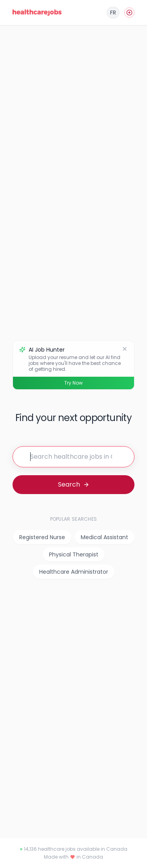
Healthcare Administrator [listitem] (74, 572)
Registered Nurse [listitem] (42, 537)
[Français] (113, 13)
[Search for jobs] (73, 457)
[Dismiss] (125, 349)
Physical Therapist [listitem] (74, 554)
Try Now (73, 383)
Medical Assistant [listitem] (104, 537)
